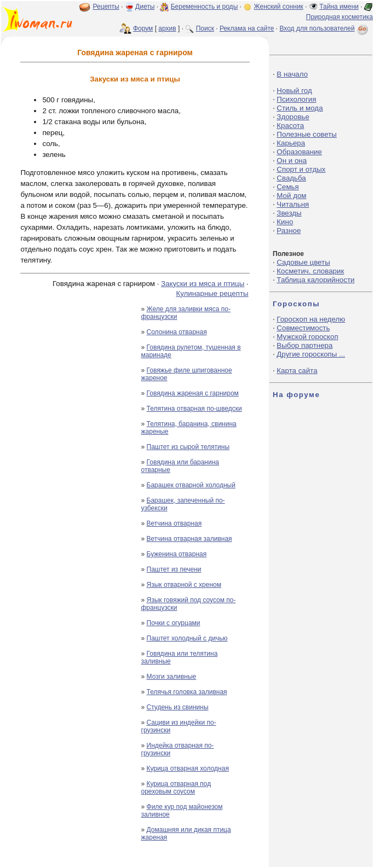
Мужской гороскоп (307, 337)
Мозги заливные (172, 677)
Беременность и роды (205, 7)
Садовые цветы (303, 262)
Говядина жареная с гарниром (193, 393)
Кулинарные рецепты (212, 293)
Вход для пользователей (325, 28)
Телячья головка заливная (187, 692)
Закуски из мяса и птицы (203, 284)
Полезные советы (307, 134)
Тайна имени (339, 7)
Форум (143, 28)
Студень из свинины (178, 707)
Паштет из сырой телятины (188, 447)
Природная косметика (340, 17)
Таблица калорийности (315, 280)
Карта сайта (297, 371)
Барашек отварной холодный (191, 485)
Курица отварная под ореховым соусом (176, 788)
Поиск (205, 28)
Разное (289, 231)
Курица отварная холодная (188, 768)
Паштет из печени (174, 569)
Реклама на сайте (247, 28)
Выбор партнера (304, 345)
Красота (290, 126)
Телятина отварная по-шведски (194, 409)
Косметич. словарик (310, 271)
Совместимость (303, 328)
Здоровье (293, 117)
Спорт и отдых (301, 169)
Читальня (293, 204)
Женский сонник (279, 7)
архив (167, 28)
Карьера (291, 143)
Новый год (294, 91)
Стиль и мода (300, 108)
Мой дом (291, 196)
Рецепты (106, 7)
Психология (296, 99)
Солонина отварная (177, 332)
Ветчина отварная (174, 523)
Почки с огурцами (174, 623)
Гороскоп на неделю (311, 319)
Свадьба (291, 178)
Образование (299, 152)
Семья (287, 187)
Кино (285, 222)
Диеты (145, 7)
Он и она (292, 161)
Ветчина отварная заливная (189, 539)
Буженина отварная (177, 554)
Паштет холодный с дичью (187, 638)
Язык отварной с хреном (184, 585)
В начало (292, 74)
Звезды (289, 213)
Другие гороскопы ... (311, 354)
